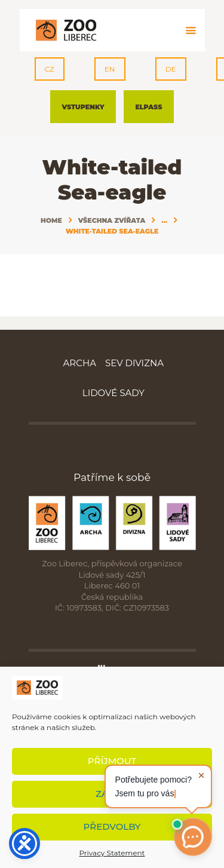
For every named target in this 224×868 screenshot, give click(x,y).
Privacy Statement (112, 853)
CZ (50, 69)
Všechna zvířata (112, 220)
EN (110, 69)
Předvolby (112, 826)
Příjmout (112, 761)
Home (51, 220)
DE (171, 69)
